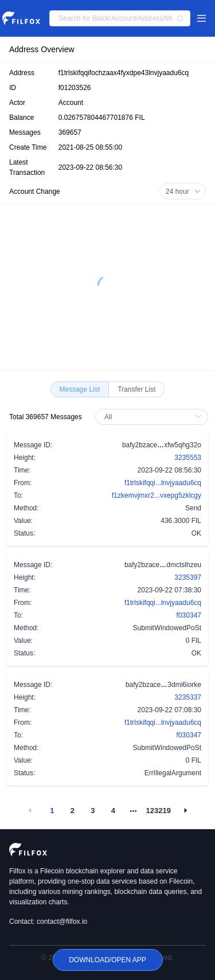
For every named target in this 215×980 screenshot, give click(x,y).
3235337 (188, 697)
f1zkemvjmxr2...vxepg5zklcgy (157, 495)
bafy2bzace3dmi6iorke (163, 684)
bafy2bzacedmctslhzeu (163, 564)
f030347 (189, 615)
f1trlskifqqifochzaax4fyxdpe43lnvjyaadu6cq (124, 73)
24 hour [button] (183, 192)
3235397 (188, 577)
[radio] (80, 389)
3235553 (188, 458)
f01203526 (75, 88)
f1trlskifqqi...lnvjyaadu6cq (163, 483)
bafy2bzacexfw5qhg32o (162, 444)
